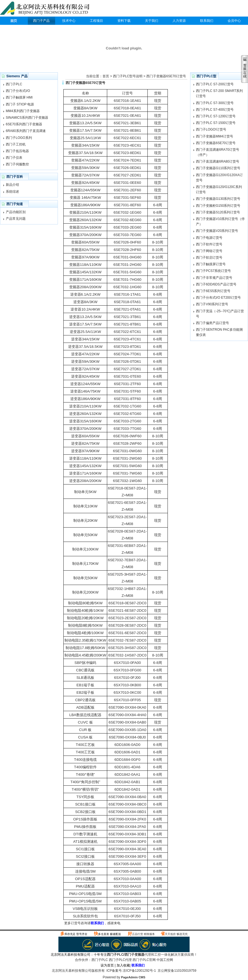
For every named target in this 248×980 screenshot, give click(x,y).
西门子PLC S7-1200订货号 (216, 116)
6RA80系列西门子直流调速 (26, 131)
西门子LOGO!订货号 (211, 129)
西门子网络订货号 (209, 251)
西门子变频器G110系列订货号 (218, 168)
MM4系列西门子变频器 (23, 111)
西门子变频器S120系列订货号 (218, 212)
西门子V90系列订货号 (212, 304)
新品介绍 (12, 185)
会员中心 (234, 21)
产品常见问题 (16, 219)
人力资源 (179, 21)
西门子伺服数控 (17, 164)
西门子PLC (14, 21)
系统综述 (12, 192)
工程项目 (96, 21)
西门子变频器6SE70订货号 (166, 76)
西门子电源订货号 (209, 238)
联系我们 (207, 21)
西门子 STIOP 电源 (20, 104)
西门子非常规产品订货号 (214, 278)
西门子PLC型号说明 (128, 76)
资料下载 (124, 21)
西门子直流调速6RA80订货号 (218, 161)
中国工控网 (165, 960)
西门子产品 (41, 21)
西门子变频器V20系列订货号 (217, 231)
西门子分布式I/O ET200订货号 (218, 298)
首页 (106, 76)
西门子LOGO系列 (19, 138)
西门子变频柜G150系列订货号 (218, 206)
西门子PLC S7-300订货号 (215, 103)
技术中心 (69, 21)
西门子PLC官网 (144, 960)
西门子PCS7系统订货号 (213, 271)
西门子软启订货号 (209, 258)
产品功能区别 (16, 212)
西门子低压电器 (17, 151)
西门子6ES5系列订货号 (213, 291)
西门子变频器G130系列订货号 (218, 199)
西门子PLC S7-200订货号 (215, 84)
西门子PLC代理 (46, 9)
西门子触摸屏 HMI (19, 97)
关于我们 (152, 21)
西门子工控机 (16, 144)
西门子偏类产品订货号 (212, 323)
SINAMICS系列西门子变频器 (27, 118)
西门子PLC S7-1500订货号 (216, 123)
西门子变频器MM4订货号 (215, 136)
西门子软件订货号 (209, 244)
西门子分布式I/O (18, 91)
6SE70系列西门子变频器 (24, 124)
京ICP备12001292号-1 (139, 971)
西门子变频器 (134, 955)
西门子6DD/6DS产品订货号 (216, 284)
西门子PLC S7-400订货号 (215, 110)
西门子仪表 (14, 158)
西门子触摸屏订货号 (211, 264)
